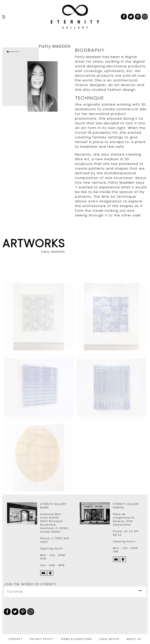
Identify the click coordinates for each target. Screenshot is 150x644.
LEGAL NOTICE (109, 639)
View (39, 289)
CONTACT (16, 639)
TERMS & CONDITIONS (76, 639)
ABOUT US (134, 639)
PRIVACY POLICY (42, 639)
